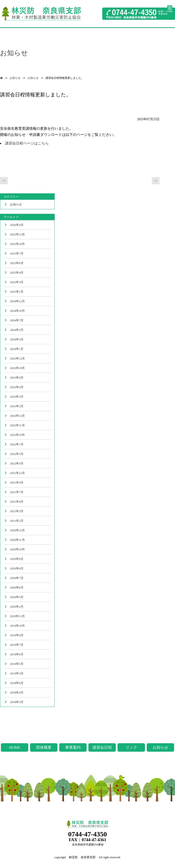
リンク (131, 747)
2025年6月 (17, 263)
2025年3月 (17, 282)
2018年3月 (17, 702)
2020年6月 (17, 587)
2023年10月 (17, 368)
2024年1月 (17, 349)
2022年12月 (17, 416)
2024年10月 (17, 311)
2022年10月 (17, 435)
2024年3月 (17, 339)
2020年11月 (17, 540)
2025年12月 (17, 234)
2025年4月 (17, 273)
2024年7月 (17, 320)
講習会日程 (102, 747)
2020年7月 (17, 578)
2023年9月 (17, 378)
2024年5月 (17, 330)
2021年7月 (17, 492)
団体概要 (44, 747)
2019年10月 (17, 626)
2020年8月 (17, 568)
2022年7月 (17, 444)
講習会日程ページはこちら (27, 143)
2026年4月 (17, 225)
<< (4, 181)
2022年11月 (17, 425)
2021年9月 (17, 483)
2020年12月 (17, 530)
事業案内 (73, 747)
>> (156, 181)
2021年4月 (17, 502)
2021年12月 (17, 473)
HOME (15, 747)
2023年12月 (17, 358)
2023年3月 (17, 397)
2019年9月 (17, 635)
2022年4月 (17, 463)
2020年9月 (17, 559)
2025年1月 (17, 292)
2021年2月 (17, 521)
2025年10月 (17, 244)
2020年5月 (17, 597)
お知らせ (15, 78)
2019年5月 (17, 664)
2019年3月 (17, 673)
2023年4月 (17, 387)
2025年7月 (17, 253)
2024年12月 (17, 301)
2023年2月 (17, 406)
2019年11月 (17, 616)
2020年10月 (17, 549)
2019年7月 (17, 645)
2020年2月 (17, 607)
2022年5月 (17, 454)
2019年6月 (17, 654)
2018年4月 (17, 692)
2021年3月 (17, 511)
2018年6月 (17, 683)
